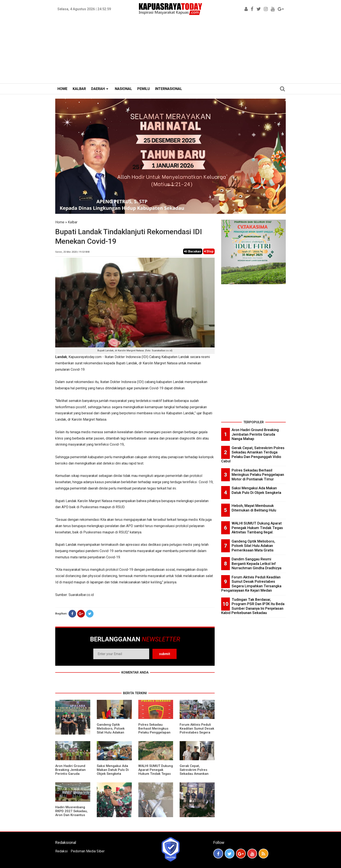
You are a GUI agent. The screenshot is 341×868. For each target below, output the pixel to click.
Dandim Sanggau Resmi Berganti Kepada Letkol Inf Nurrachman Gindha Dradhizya (257, 563)
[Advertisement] (170, 51)
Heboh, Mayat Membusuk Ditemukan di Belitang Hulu (254, 508)
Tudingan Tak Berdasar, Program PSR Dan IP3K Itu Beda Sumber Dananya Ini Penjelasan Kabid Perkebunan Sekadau (253, 606)
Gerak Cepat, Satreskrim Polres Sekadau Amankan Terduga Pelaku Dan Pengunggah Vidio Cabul (195, 776)
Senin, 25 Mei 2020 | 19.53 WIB (72, 252)
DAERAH (98, 89)
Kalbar (73, 222)
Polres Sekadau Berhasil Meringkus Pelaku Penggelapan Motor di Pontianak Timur (154, 732)
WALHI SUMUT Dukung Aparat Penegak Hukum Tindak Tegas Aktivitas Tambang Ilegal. (156, 774)
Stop (209, 251)
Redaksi (61, 851)
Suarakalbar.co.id (81, 595)
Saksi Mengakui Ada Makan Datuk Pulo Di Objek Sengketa (113, 770)
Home (60, 222)
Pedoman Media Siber (88, 851)
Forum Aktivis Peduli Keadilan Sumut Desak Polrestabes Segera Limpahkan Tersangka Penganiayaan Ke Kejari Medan (197, 734)
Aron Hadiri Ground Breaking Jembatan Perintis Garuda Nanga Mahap (70, 772)
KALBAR (79, 89)
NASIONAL (123, 89)
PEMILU (144, 89)
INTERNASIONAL (169, 89)
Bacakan (193, 251)
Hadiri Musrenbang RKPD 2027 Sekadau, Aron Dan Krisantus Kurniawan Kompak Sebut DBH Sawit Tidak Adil (71, 817)
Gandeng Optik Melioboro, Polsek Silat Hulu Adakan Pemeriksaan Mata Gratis (111, 732)
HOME (62, 89)
